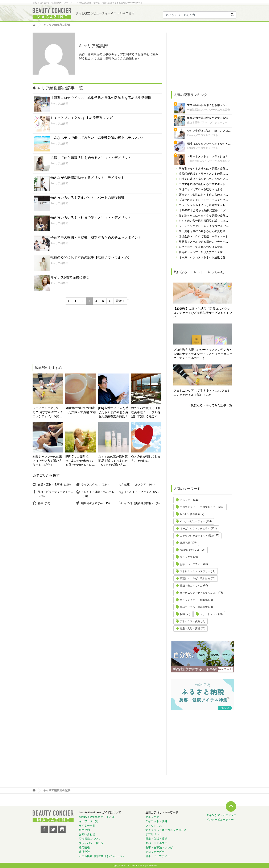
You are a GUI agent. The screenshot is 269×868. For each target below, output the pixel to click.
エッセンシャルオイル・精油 (196, 536)
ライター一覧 (87, 826)
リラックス (186, 557)
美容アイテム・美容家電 (194, 607)
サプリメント (154, 834)
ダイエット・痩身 (156, 821)
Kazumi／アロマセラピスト (203, 135)
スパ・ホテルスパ (156, 843)
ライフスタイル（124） (96, 485)
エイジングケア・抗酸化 (194, 600)
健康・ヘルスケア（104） (140, 485)
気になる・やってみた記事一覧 (212, 405)
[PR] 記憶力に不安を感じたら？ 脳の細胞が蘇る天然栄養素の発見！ (113, 412)
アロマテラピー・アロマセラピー (199, 507)
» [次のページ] (110, 301)
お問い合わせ (87, 834)
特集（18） (45, 503)
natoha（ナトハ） (190, 550)
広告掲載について (90, 839)
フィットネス (154, 826)
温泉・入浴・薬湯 (190, 629)
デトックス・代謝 (190, 621)
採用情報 (84, 848)
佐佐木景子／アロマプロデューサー (207, 122)
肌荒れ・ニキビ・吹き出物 (195, 579)
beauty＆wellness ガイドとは (97, 817)
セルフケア (186, 500)
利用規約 (84, 830)
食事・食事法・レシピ (159, 848)
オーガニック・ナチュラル (195, 529)
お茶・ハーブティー (191, 564)
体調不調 (185, 543)
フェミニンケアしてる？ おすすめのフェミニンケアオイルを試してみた (48, 412)
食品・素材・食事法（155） (55, 485)
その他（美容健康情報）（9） (143, 503)
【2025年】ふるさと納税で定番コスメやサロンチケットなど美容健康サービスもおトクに (203, 313)
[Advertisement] (64, 335)
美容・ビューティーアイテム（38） (56, 494)
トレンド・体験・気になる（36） (98, 494)
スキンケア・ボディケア (221, 815)
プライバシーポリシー (92, 843)
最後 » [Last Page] (120, 301)
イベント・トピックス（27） (142, 492)
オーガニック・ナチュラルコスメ (199, 593)
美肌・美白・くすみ (191, 586)
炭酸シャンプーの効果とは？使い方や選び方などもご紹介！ (47, 461)
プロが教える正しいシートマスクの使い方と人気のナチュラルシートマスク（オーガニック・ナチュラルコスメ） (203, 354)
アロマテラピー (155, 852)
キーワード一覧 (88, 821)
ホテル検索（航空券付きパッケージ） (102, 856)
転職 (182, 614)
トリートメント (209, 614)
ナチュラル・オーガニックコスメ (166, 830)
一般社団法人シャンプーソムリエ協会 (208, 110)
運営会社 (84, 852)
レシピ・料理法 (189, 514)
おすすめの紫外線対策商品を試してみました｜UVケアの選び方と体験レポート (113, 461)
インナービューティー (193, 521)
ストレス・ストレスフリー (195, 571)
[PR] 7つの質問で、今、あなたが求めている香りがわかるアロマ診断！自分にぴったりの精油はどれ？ (80, 461)
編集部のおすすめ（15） (96, 503)
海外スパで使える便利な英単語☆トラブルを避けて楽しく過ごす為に (146, 412)
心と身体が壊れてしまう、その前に (146, 459)
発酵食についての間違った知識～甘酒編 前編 (80, 410)
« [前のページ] (69, 301)
